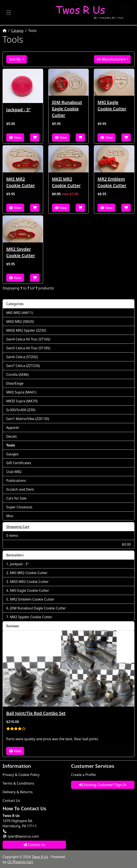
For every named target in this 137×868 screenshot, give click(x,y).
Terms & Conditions (18, 783)
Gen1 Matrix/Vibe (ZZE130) (28, 419)
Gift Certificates (19, 463)
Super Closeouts (19, 507)
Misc (10, 516)
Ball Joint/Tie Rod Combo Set (36, 713)
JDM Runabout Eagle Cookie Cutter (67, 109)
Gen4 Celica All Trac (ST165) (28, 339)
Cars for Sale (16, 498)
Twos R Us (40, 857)
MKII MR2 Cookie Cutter (66, 182)
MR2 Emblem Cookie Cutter (112, 182)
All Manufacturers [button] (111, 59)
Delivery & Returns (18, 792)
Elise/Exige (15, 383)
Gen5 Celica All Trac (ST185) (28, 348)
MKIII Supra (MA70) (22, 401)
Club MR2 (14, 472)
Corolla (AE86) (17, 375)
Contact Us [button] (34, 845)
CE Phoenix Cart (20, 862)
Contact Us (11, 801)
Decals (11, 436)
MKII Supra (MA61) (21, 392)
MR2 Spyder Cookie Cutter (21, 252)
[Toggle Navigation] (9, 12)
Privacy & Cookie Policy (21, 775)
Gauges (12, 454)
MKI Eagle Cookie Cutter (112, 105)
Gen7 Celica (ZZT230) (23, 366)
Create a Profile (83, 775)
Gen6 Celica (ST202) (22, 357)
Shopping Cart (18, 527)
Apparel (12, 428)
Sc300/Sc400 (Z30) (21, 410)
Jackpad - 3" (18, 110)
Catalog (17, 31)
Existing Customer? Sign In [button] (103, 785)
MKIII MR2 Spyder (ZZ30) (26, 330)
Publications (16, 481)
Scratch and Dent (20, 489)
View (15, 137)
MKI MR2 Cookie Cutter (21, 182)
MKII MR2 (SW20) (20, 322)
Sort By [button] (15, 59)
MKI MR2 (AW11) (20, 313)
